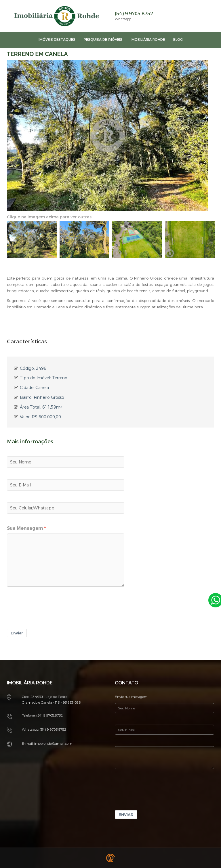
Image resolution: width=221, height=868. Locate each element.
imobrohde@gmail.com (53, 744)
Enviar (17, 633)
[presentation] (51, 612)
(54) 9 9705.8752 (134, 14)
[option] (32, 239)
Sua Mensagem (25, 528)
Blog (178, 40)
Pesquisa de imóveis (103, 40)
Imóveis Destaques (57, 40)
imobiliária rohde (148, 40)
